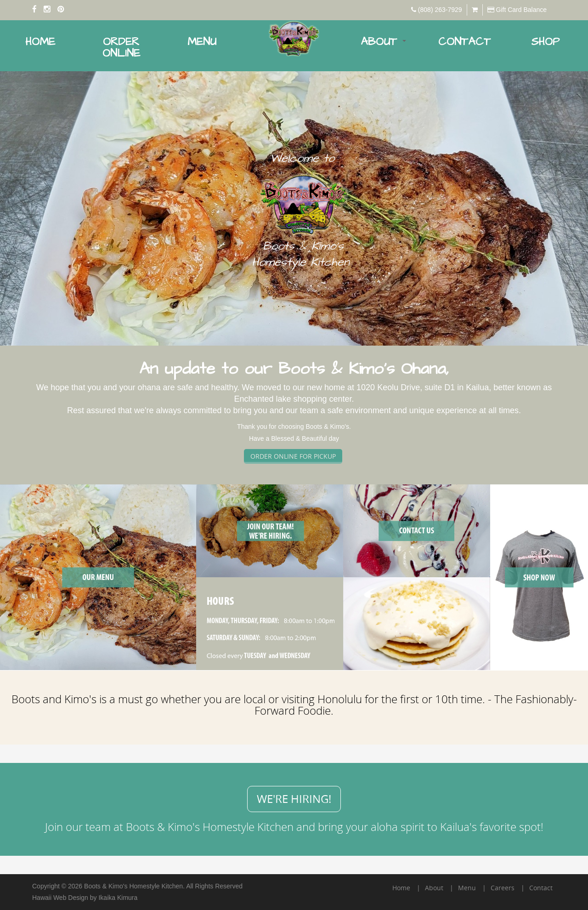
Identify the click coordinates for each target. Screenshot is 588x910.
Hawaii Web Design (60, 898)
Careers (503, 888)
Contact (464, 42)
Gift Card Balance (522, 10)
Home (40, 42)
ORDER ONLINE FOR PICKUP (293, 456)
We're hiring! (294, 799)
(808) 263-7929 (440, 10)
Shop (545, 42)
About (383, 42)
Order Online (121, 48)
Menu (202, 42)
